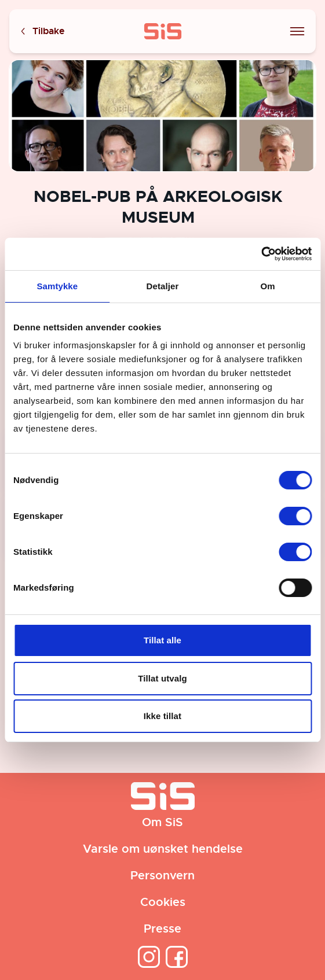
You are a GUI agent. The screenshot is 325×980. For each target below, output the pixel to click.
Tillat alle (162, 640)
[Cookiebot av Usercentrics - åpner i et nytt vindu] (261, 254)
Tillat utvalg (162, 678)
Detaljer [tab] (163, 286)
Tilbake (42, 32)
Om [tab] (268, 286)
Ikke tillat (162, 716)
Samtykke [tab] (57, 286)
